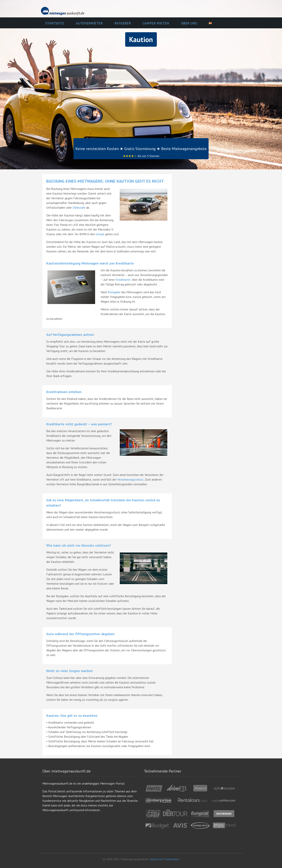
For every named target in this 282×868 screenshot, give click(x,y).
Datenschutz (172, 859)
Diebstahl (79, 207)
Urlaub (100, 234)
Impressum (156, 859)
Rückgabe (114, 292)
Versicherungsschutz (130, 479)
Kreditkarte (123, 280)
